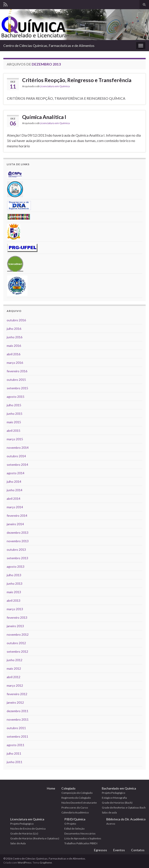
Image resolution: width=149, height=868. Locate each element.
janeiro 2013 (15, 626)
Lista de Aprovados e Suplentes (83, 838)
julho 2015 (14, 405)
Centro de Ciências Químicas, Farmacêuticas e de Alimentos (49, 46)
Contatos (138, 850)
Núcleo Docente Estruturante (79, 803)
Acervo (111, 824)
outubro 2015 (16, 380)
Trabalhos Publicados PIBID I (81, 843)
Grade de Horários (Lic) (24, 833)
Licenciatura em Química (55, 86)
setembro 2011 (17, 736)
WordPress (25, 863)
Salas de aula (109, 812)
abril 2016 (14, 354)
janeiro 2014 (15, 524)
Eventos (119, 850)
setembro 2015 (17, 388)
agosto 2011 (16, 745)
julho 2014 (14, 482)
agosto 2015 (16, 397)
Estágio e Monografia (114, 798)
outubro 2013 (16, 549)
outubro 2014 (16, 456)
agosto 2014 (16, 473)
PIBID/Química (75, 819)
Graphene (46, 863)
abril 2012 (14, 677)
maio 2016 (14, 346)
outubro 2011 (16, 728)
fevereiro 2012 (17, 694)
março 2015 (15, 439)
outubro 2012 (16, 643)
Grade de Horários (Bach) (117, 803)
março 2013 (15, 609)
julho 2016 (14, 329)
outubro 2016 (16, 320)
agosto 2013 (16, 566)
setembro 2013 (17, 558)
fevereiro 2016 (17, 371)
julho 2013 (14, 575)
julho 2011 (14, 753)
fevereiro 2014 (17, 516)
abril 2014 (14, 499)
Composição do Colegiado (77, 793)
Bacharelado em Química (119, 788)
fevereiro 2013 (17, 617)
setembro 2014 (17, 465)
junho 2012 (15, 660)
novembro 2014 (18, 448)
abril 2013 (14, 600)
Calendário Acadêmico (75, 812)
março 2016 (15, 363)
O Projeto (70, 824)
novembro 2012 (18, 634)
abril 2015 (14, 431)
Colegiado (68, 788)
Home (51, 788)
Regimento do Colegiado (76, 798)
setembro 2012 (17, 651)
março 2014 (15, 507)
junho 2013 (15, 583)
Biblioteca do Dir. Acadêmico (126, 819)
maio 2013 (14, 592)
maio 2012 (14, 668)
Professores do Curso (75, 808)
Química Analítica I (44, 117)
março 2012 (15, 685)
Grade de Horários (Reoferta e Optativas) (35, 838)
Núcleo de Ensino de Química (28, 829)
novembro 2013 (18, 541)
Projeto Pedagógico (113, 793)
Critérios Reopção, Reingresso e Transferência (77, 80)
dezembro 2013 (18, 532)
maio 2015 (14, 422)
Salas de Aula (18, 843)
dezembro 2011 (18, 711)
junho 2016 (15, 337)
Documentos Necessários (80, 833)
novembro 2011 (18, 719)
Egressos (101, 850)
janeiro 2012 (15, 702)
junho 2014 (15, 490)
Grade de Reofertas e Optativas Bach (124, 808)
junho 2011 (15, 762)
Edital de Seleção (74, 829)
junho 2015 (15, 414)
